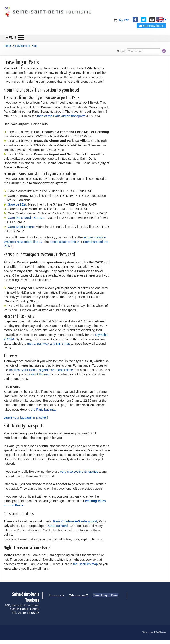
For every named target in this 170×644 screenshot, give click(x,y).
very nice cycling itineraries (79, 472)
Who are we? (78, 595)
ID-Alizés (160, 632)
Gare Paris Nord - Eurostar (27, 218)
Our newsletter (151, 26)
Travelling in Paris (106, 595)
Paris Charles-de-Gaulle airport (75, 521)
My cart (121, 20)
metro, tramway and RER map (48, 344)
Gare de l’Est (17, 204)
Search (122, 51)
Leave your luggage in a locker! (26, 417)
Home (7, 46)
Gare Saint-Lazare (21, 227)
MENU (11, 38)
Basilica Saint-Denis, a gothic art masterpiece (41, 370)
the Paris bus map (44, 410)
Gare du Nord (58, 526)
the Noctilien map (85, 564)
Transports (56, 595)
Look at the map (39, 374)
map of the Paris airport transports (62, 116)
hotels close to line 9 (64, 242)
